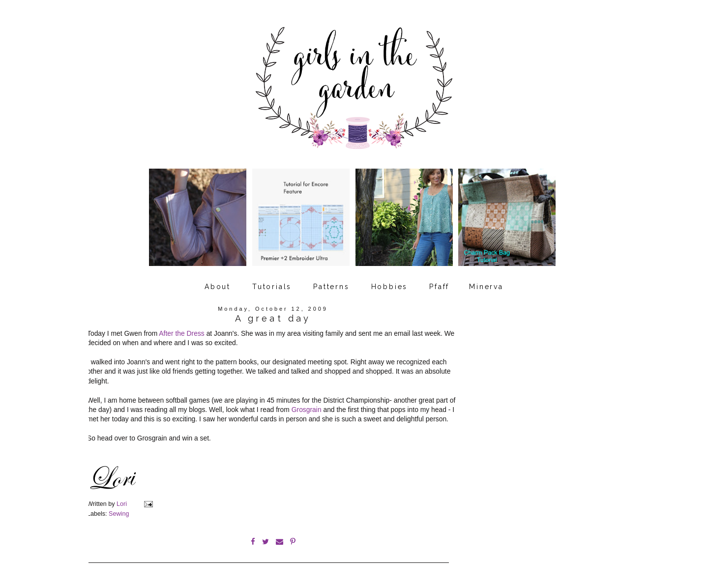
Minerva (486, 287)
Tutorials (272, 287)
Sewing (119, 514)
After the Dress (181, 333)
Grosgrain (307, 410)
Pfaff (439, 287)
